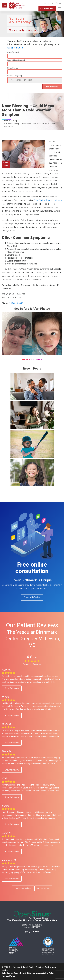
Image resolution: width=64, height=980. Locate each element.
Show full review (12, 688)
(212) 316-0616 (15, 48)
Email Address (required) (16, 60)
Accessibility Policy (45, 973)
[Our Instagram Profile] (57, 3)
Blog (15, 121)
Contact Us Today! (32, 597)
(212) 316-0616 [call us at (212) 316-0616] (16, 303)
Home (7, 121)
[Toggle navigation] (60, 8)
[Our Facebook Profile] (49, 3)
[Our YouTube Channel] (60, 3)
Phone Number (13, 68)
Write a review (43, 888)
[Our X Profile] (53, 3)
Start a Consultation (47, 8)
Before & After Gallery (32, 359)
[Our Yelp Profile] (45, 3)
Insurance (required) (15, 76)
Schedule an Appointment (14, 973)
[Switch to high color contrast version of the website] (5, 5)
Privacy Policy (8, 976)
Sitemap (31, 973)
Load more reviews (23, 888)
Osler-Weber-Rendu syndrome (48, 200)
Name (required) (13, 52)
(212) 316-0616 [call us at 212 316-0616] (32, 932)
